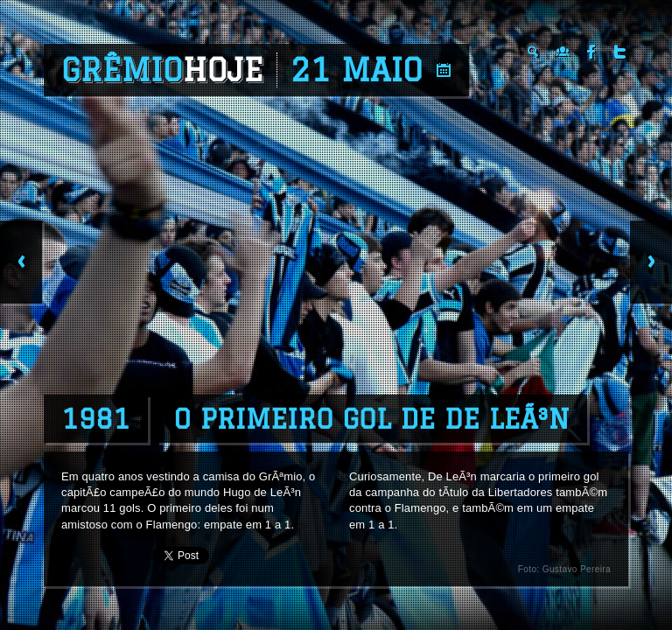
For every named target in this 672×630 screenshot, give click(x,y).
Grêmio (162, 70)
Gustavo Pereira (577, 569)
